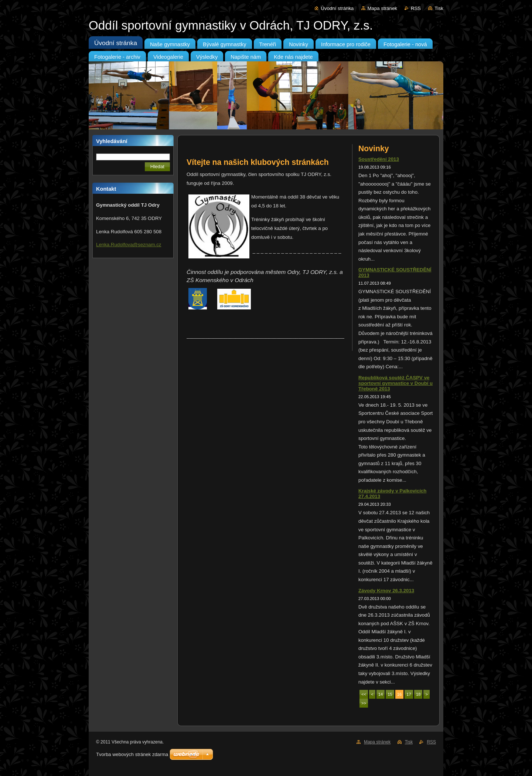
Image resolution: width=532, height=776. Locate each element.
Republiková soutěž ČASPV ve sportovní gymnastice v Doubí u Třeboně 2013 (395, 383)
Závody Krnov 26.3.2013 (386, 591)
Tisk (439, 8)
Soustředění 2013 (379, 159)
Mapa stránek (382, 8)
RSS (416, 8)
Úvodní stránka (337, 8)
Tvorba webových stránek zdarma (132, 754)
